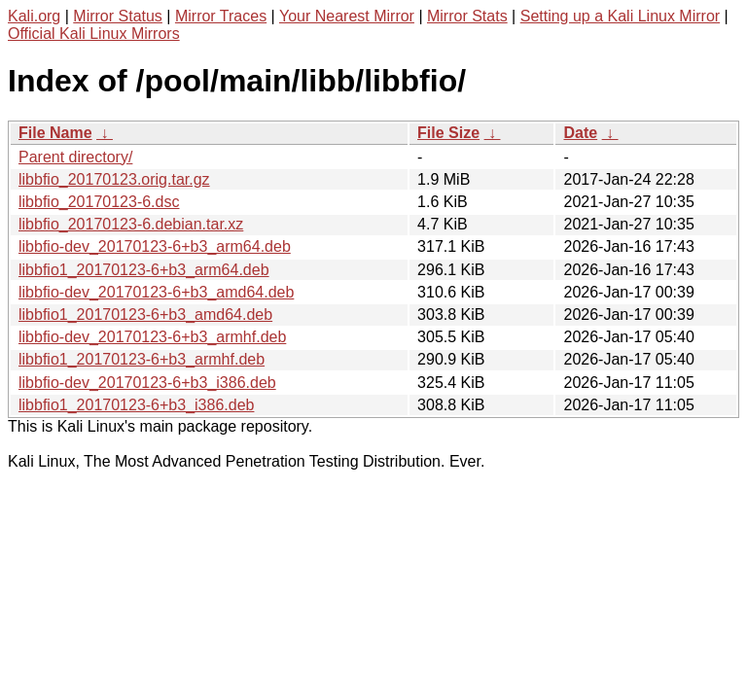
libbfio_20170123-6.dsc (99, 202)
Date (580, 133)
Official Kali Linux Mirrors (94, 34)
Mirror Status (118, 16)
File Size (448, 133)
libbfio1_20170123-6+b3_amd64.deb (145, 315)
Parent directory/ (75, 157)
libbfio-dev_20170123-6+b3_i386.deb (147, 383)
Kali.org (34, 16)
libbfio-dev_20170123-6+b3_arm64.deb (155, 246)
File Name (55, 133)
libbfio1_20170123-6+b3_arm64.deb (144, 270)
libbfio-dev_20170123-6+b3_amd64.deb (156, 292)
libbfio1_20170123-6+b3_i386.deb (136, 405)
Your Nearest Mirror (347, 16)
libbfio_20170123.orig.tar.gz (114, 179)
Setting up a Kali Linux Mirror (620, 16)
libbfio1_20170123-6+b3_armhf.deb (142, 359)
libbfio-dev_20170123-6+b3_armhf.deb (152, 337)
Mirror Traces (221, 16)
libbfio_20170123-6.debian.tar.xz (131, 224)
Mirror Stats (467, 16)
